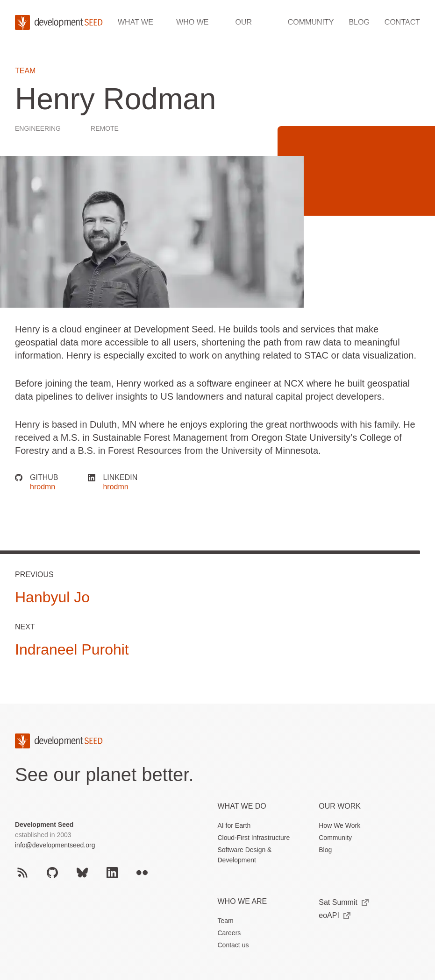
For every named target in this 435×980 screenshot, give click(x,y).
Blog (359, 22)
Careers (229, 933)
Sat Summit (344, 902)
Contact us (233, 945)
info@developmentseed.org (55, 845)
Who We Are (242, 901)
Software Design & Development (245, 855)
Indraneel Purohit (72, 649)
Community (311, 22)
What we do (242, 806)
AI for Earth (234, 825)
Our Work (340, 806)
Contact (402, 22)
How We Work (339, 825)
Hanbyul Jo (52, 597)
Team (25, 71)
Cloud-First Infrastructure (254, 838)
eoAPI (335, 915)
